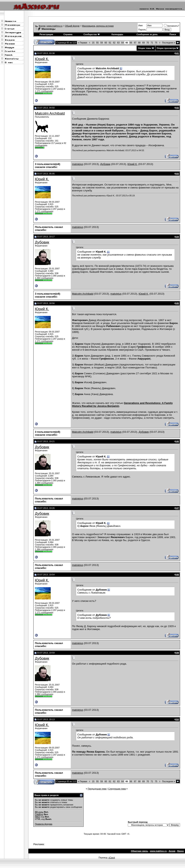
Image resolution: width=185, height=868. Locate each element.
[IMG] (38, 817)
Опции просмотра (166, 48)
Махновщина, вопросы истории (98, 26)
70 (148, 43)
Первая (83, 43)
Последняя (169, 43)
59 (102, 43)
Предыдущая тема (97, 789)
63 (118, 43)
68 (139, 43)
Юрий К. (42, 59)
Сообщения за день (147, 34)
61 (110, 43)
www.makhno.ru (158, 851)
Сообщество (92, 34)
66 (131, 43)
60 (106, 43)
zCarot (112, 858)
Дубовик (105, 164)
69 (143, 43)
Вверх (181, 851)
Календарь (117, 34)
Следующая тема (117, 789)
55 (97, 43)
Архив (172, 851)
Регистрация (46, 34)
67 (135, 43)
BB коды (39, 812)
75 (156, 43)
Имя (141, 25)
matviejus (78, 164)
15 (93, 43)
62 (114, 43)
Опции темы (144, 48)
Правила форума (44, 824)
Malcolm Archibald (50, 113)
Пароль (142, 30)
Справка (68, 34)
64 (122, 43)
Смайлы (39, 814)
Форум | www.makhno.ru (51, 26)
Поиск (173, 34)
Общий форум (72, 26)
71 (152, 43)
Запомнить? (172, 26)
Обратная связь (140, 851)
